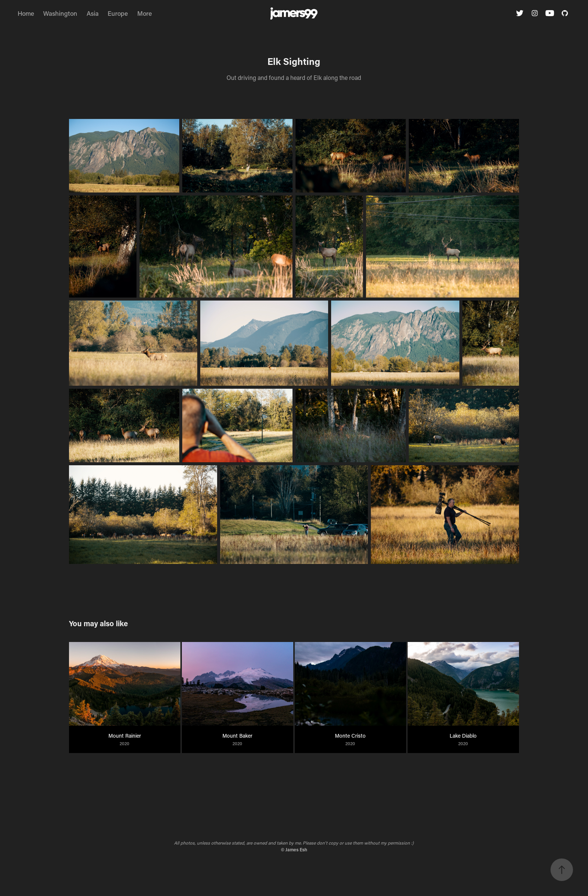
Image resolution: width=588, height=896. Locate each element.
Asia (93, 13)
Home (26, 13)
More (145, 13)
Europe (118, 13)
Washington (60, 13)
